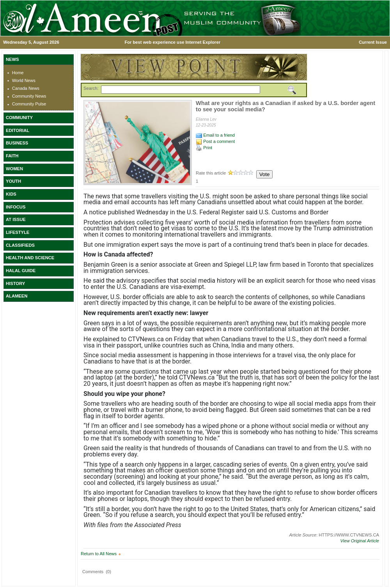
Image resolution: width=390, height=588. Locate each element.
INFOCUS (16, 207)
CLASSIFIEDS (20, 245)
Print (204, 148)
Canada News (26, 88)
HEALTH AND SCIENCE (30, 258)
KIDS (11, 194)
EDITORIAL (18, 130)
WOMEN (14, 169)
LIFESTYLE (18, 232)
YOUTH (13, 181)
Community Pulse (29, 104)
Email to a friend (215, 135)
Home (18, 73)
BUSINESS (17, 143)
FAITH (12, 156)
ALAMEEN (17, 296)
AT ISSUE (16, 219)
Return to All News (99, 554)
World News (24, 80)
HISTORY (15, 283)
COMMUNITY (19, 118)
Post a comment (215, 141)
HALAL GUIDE (21, 271)
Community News (29, 96)
